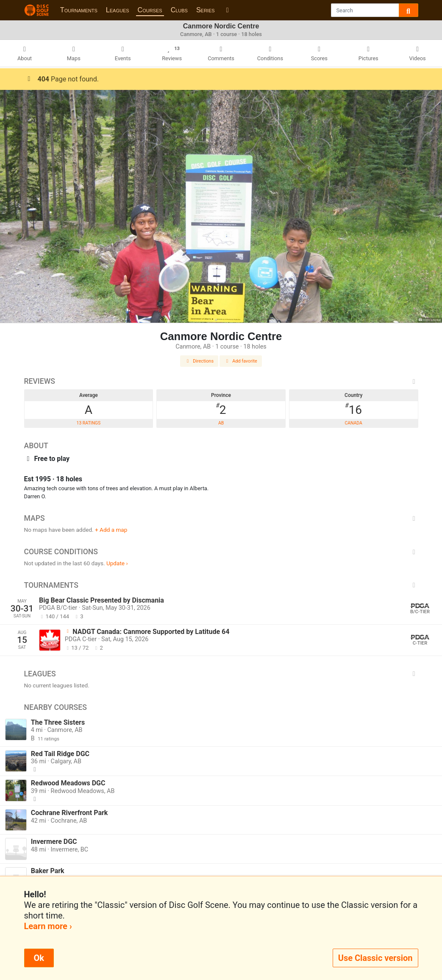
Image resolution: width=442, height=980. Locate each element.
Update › (117, 563)
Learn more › (48, 926)
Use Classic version (375, 958)
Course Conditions (221, 552)
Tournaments (79, 10)
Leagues (118, 10)
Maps (221, 518)
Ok (39, 958)
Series (206, 10)
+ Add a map (111, 530)
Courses (150, 10)
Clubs (179, 10)
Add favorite (241, 361)
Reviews (221, 381)
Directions (199, 361)
